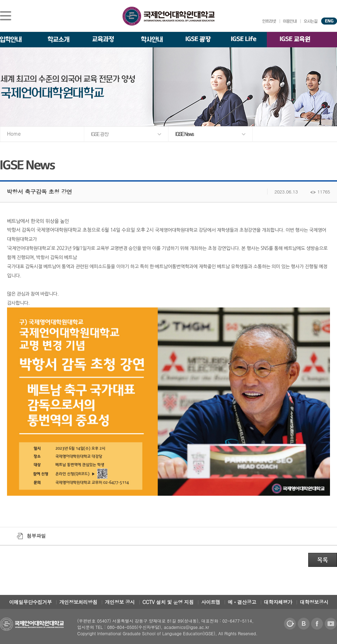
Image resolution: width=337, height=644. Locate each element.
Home (14, 134)
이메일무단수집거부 (31, 602)
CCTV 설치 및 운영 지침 (168, 602)
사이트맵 (211, 602)
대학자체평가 (278, 602)
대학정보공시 (314, 602)
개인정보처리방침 (78, 602)
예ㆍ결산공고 (242, 602)
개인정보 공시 (120, 602)
